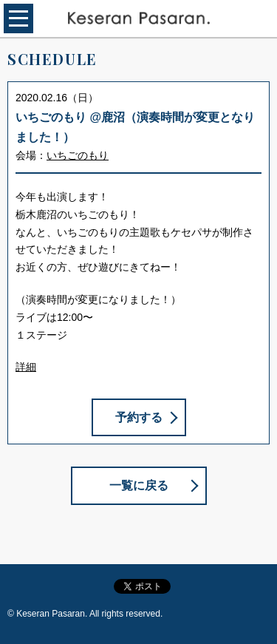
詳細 (26, 367)
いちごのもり (78, 155)
